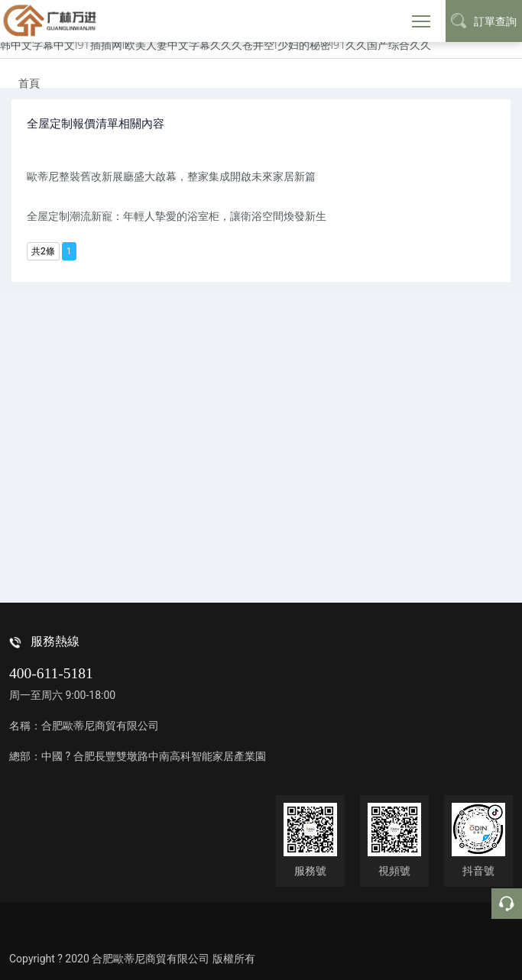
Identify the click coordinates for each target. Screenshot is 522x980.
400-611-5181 (51, 673)
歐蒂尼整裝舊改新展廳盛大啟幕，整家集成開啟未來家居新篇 (171, 176)
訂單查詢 (484, 21)
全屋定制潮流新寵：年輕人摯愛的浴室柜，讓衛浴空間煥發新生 (177, 216)
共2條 (43, 251)
